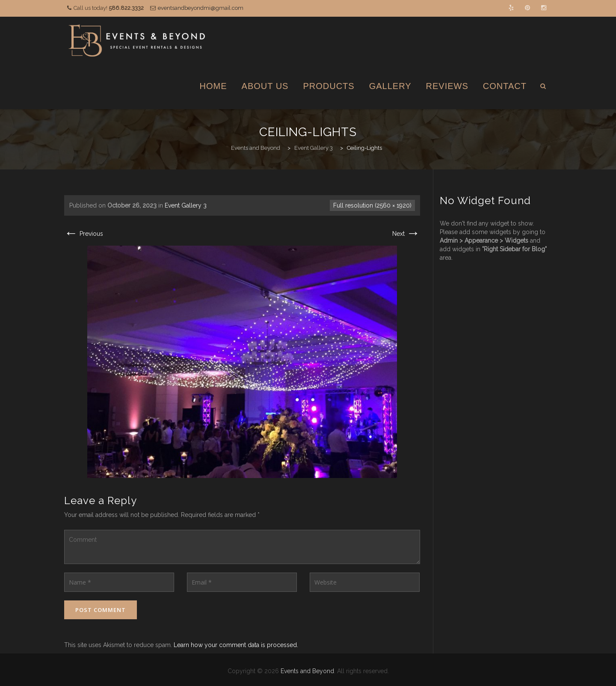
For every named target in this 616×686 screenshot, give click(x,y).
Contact (505, 86)
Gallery (390, 86)
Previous (84, 234)
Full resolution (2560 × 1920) (372, 205)
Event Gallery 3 (186, 205)
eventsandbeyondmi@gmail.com (201, 8)
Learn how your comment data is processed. (236, 645)
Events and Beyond (307, 671)
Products (329, 86)
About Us (265, 86)
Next (406, 234)
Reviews (447, 86)
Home (213, 86)
